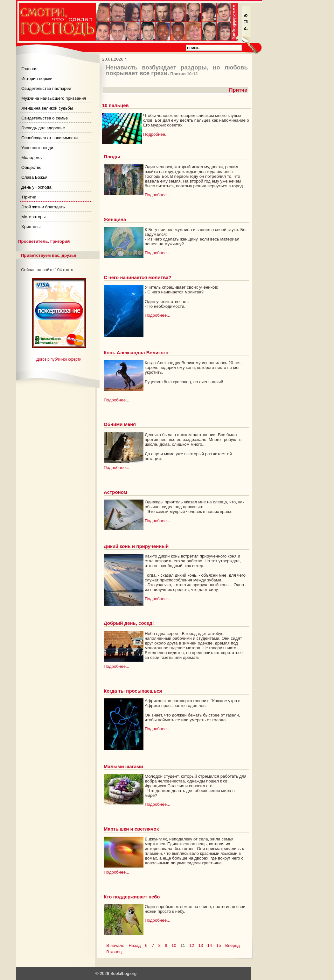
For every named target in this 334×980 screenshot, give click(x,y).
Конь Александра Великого (136, 353)
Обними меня (120, 424)
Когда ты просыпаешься (133, 691)
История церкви (37, 79)
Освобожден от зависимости (49, 138)
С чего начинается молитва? (138, 277)
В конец (114, 952)
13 (201, 945)
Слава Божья (34, 177)
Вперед (233, 945)
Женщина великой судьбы (47, 108)
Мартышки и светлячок (131, 829)
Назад (135, 945)
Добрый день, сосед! (129, 623)
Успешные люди (37, 148)
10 (174, 945)
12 (192, 945)
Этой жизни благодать (43, 207)
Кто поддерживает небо (132, 897)
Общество (31, 167)
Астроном (115, 492)
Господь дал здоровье (43, 128)
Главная (29, 69)
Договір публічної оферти (59, 359)
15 (219, 945)
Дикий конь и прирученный (136, 546)
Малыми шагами (123, 766)
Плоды (112, 157)
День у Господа (36, 187)
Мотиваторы (33, 217)
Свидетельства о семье (45, 118)
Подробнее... (156, 134)
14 (210, 945)
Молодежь (31, 158)
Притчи (29, 197)
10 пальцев (115, 105)
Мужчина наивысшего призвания (54, 98)
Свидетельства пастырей (46, 88)
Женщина (115, 219)
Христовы (31, 227)
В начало (115, 945)
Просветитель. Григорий (44, 241)
